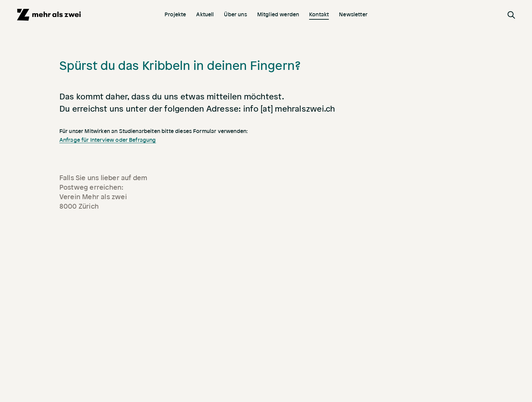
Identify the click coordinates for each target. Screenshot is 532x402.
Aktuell (205, 14)
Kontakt (319, 14)
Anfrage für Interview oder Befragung (108, 140)
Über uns (235, 14)
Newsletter (353, 14)
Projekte (175, 14)
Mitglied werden (278, 14)
